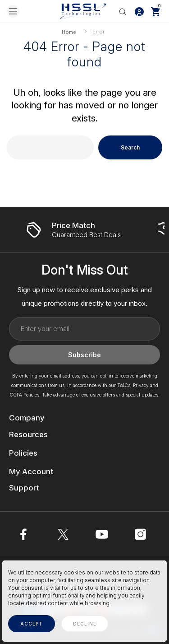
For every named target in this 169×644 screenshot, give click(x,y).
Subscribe (84, 355)
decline (85, 624)
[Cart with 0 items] (155, 11)
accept (32, 624)
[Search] (123, 11)
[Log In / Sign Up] (139, 11)
